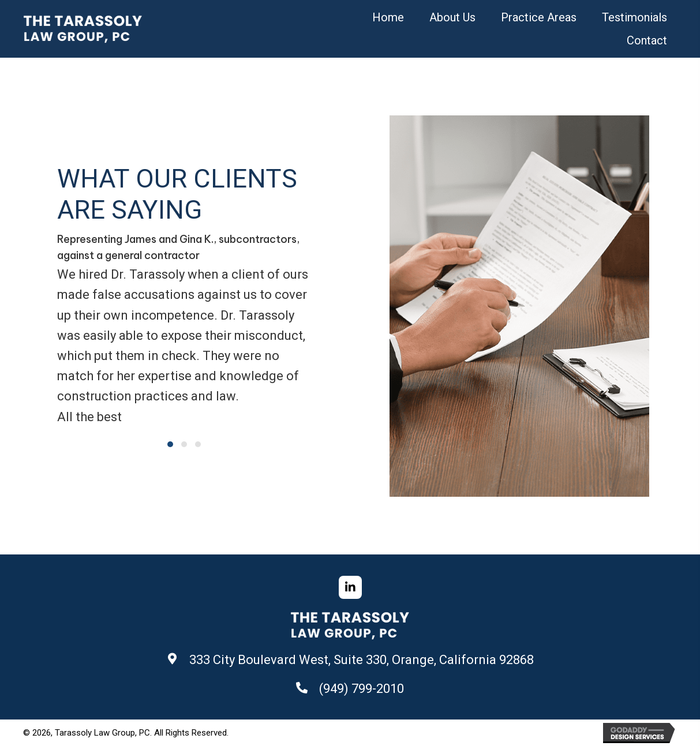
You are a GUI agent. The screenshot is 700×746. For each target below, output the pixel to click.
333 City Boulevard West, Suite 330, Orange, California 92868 (362, 660)
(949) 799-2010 (362, 689)
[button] (170, 444)
